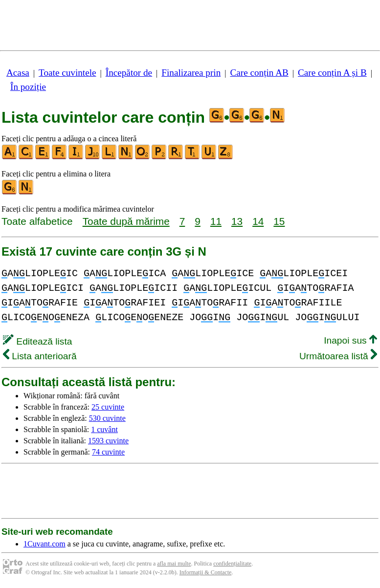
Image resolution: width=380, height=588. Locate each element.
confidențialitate (232, 564)
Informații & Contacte (206, 572)
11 (216, 221)
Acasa (18, 73)
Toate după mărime (126, 221)
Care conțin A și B (332, 73)
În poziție (28, 87)
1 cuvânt (104, 429)
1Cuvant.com (45, 544)
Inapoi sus (350, 340)
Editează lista (37, 341)
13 (237, 221)
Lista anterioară (40, 356)
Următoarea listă (338, 356)
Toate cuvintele (67, 73)
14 (258, 221)
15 (279, 221)
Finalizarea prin (191, 73)
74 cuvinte (108, 452)
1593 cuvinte (108, 441)
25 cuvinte (108, 407)
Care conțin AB (259, 73)
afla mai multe (174, 564)
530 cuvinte (107, 418)
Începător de (129, 73)
